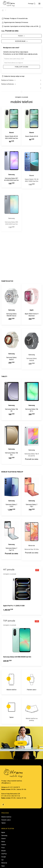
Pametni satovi (6, 820)
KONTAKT (21, 743)
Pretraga (32, 4)
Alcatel (3, 851)
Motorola (4, 863)
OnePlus (4, 854)
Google (4, 857)
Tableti (3, 823)
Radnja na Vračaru (9, 80)
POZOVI (22, 36)
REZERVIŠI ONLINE (21, 41)
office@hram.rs (6, 783)
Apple (3, 832)
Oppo (3, 866)
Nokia (3, 842)
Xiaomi (3, 839)
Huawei (4, 845)
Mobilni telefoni (6, 817)
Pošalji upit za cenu (21, 67)
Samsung (4, 835)
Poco (3, 848)
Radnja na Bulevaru (9, 84)
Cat (2, 860)
